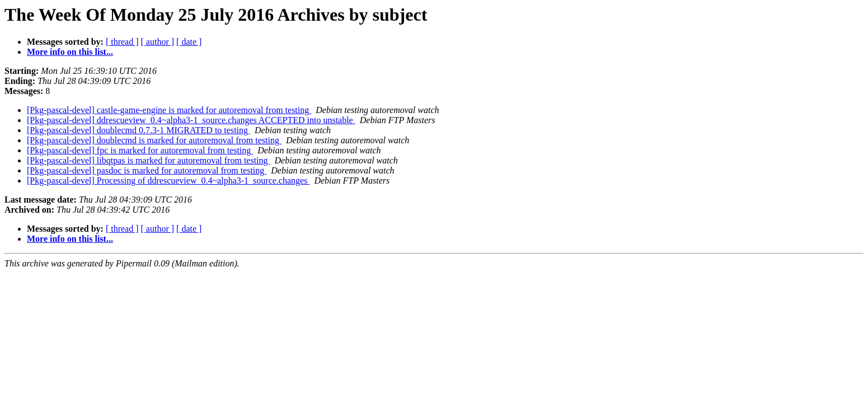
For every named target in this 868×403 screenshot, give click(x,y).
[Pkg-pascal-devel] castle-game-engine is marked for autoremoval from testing (169, 110)
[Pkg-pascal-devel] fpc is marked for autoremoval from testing (140, 150)
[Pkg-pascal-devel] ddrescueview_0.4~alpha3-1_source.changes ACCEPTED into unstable (191, 120)
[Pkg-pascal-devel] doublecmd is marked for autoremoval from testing (154, 140)
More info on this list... (70, 52)
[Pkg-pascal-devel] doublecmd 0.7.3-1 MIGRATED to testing (139, 130)
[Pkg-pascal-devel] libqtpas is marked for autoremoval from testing (149, 160)
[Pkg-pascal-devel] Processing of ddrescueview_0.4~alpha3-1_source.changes (168, 181)
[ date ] (189, 42)
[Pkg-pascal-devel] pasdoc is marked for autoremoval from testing (147, 170)
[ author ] (158, 42)
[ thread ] (122, 42)
